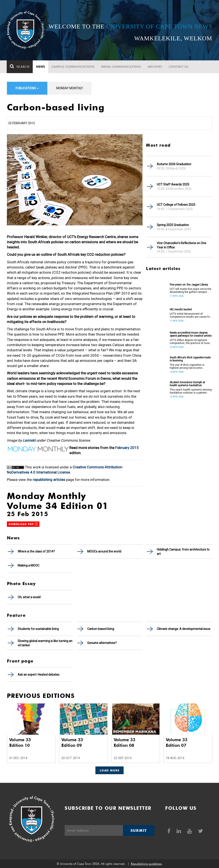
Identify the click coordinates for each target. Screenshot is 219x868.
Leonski (29, 440)
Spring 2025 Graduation (173, 225)
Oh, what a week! (29, 597)
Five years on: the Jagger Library (189, 285)
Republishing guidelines (146, 864)
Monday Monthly (70, 88)
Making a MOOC (29, 565)
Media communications (121, 67)
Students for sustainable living (38, 629)
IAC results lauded (181, 309)
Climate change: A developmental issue (184, 629)
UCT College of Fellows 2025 (176, 205)
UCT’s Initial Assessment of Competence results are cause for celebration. (190, 315)
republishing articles (49, 480)
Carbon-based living (101, 629)
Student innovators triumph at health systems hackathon (187, 384)
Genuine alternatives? (102, 643)
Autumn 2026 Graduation (174, 164)
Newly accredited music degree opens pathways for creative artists (191, 334)
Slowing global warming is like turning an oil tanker (45, 643)
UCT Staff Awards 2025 (173, 184)
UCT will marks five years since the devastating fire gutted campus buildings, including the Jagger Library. (190, 290)
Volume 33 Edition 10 (20, 742)
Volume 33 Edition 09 (72, 742)
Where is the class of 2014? (36, 551)
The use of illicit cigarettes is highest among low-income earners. (187, 366)
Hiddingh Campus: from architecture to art (183, 552)
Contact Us (179, 67)
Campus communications (73, 67)
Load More (109, 770)
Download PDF (23, 524)
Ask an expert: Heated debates (39, 675)
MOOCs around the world (104, 551)
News (41, 67)
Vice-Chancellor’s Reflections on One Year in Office (182, 245)
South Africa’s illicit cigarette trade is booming (190, 359)
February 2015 (127, 448)
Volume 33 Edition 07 (177, 742)
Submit (139, 830)
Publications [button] (27, 88)
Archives (155, 67)
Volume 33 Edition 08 (124, 742)
